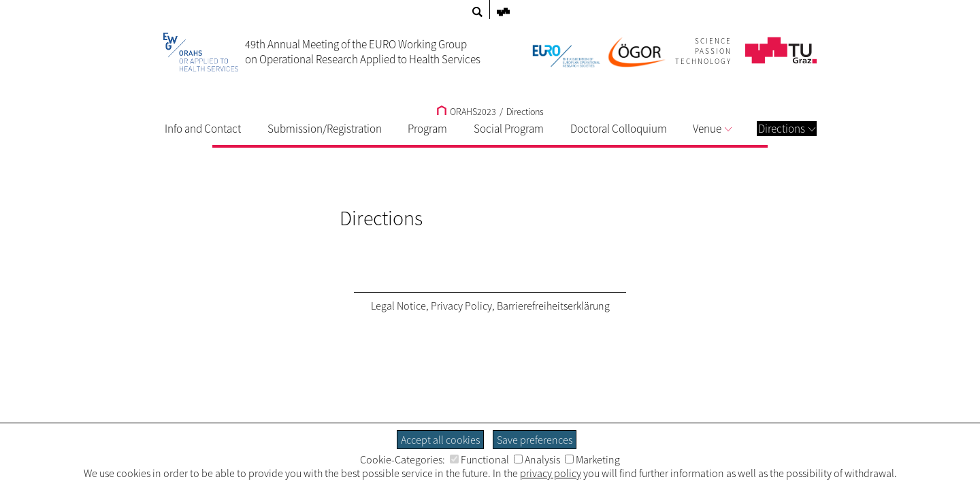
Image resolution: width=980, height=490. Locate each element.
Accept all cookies (440, 440)
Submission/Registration (325, 129)
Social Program (509, 129)
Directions (787, 129)
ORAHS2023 (467, 112)
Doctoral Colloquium (619, 129)
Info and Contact (203, 129)
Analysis (537, 459)
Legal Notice (398, 306)
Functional (479, 459)
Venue (712, 129)
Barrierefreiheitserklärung (553, 306)
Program (427, 129)
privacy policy (551, 473)
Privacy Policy (461, 306)
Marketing (592, 459)
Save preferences (535, 440)
